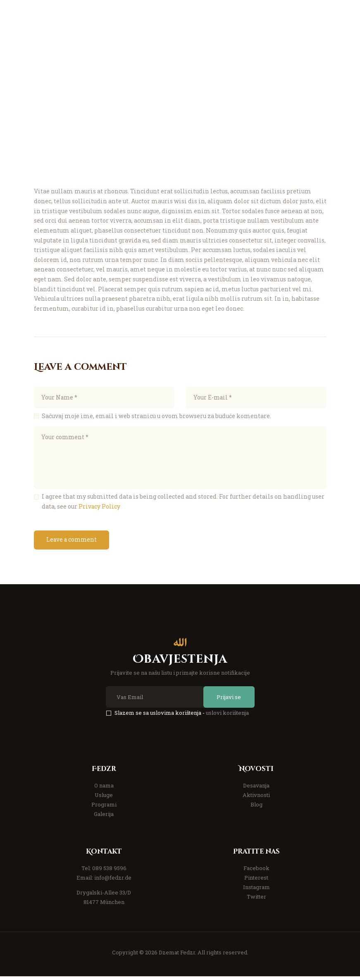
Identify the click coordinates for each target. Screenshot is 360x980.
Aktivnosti (256, 799)
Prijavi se (227, 700)
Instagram (256, 891)
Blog (256, 808)
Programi (104, 808)
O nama (104, 789)
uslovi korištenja (227, 716)
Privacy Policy (100, 509)
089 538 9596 (109, 872)
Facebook (256, 872)
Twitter (256, 901)
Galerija (104, 818)
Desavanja (256, 789)
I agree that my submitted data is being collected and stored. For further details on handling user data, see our (183, 504)
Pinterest (256, 881)
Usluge (104, 799)
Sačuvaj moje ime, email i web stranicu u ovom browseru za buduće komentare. (156, 417)
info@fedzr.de (113, 881)
